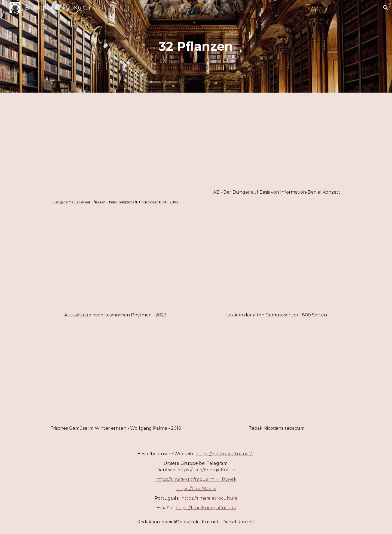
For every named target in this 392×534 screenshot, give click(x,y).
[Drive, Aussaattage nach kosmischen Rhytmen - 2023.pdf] (115, 265)
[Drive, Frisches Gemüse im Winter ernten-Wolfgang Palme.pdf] (115, 378)
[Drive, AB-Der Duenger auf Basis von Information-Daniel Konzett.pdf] (277, 142)
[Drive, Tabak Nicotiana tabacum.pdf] (277, 378)
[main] (196, 46)
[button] (385, 8)
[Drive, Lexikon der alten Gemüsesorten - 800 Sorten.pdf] (277, 265)
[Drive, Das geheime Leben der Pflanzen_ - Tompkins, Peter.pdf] (115, 147)
